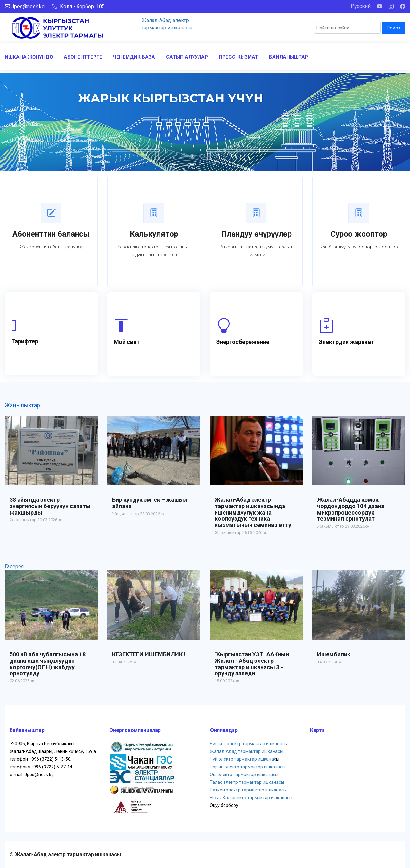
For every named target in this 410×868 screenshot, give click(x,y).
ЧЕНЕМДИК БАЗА (134, 57)
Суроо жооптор (359, 234)
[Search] (347, 28)
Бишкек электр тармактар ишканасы (249, 744)
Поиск (393, 28)
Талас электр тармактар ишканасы (247, 782)
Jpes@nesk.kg (28, 7)
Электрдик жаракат (346, 342)
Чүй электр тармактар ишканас (243, 759)
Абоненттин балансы (51, 234)
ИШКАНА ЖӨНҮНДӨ (29, 57)
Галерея (14, 567)
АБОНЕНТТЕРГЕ (83, 57)
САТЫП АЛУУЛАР (187, 57)
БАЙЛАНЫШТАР (289, 57)
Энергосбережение (243, 342)
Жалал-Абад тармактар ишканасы (246, 751)
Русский (361, 6)
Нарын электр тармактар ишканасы (248, 767)
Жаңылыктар (22, 405)
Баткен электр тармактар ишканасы (248, 790)
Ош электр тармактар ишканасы (244, 775)
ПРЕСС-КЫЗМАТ (238, 57)
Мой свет (127, 342)
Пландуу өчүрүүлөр (256, 234)
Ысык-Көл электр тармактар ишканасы (251, 798)
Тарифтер (25, 341)
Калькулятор (154, 234)
